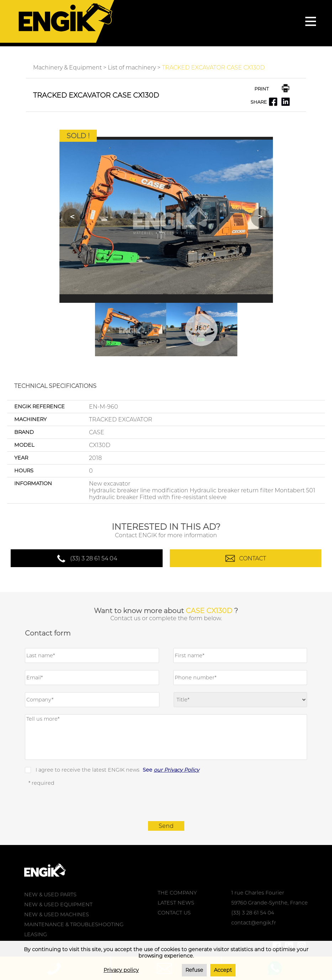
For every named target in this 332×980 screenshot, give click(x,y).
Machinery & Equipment (67, 68)
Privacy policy (121, 970)
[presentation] (166, 804)
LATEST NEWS (176, 903)
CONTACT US (174, 913)
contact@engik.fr (254, 923)
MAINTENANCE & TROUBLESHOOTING (74, 924)
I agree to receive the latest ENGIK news (117, 770)
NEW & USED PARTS (50, 895)
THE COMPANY (177, 893)
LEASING (36, 934)
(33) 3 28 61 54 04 (94, 558)
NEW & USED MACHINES (57, 914)
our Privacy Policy (176, 770)
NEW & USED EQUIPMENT (58, 904)
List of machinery (132, 68)
